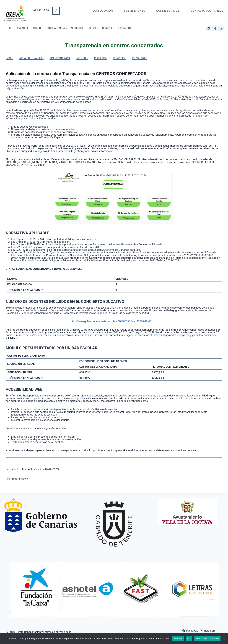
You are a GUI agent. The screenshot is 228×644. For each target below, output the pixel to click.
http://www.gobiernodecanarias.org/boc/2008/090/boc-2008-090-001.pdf (114, 321)
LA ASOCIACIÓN (103, 11)
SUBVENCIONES (134, 11)
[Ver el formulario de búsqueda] (56, 11)
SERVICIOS (109, 28)
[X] (215, 28)
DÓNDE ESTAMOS (168, 11)
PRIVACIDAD (126, 28)
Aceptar (178, 638)
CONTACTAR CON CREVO (207, 11)
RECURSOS (92, 28)
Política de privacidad (207, 638)
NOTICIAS (77, 28)
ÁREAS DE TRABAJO (29, 28)
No (189, 638)
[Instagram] (221, 28)
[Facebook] (209, 28)
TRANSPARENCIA (60, 58)
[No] (224, 638)
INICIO (10, 28)
